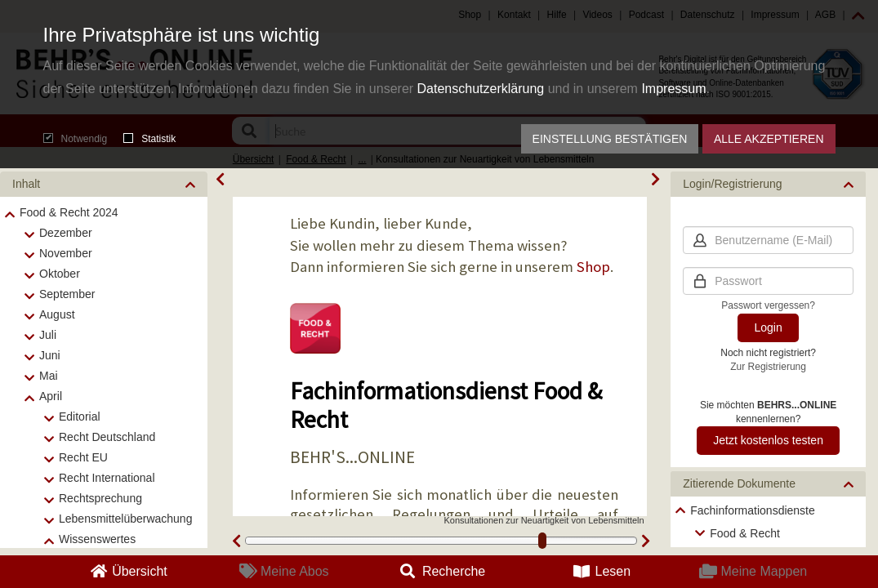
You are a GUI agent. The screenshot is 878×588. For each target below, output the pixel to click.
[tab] (104, 184)
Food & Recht (745, 533)
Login (768, 327)
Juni (50, 355)
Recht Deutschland (107, 437)
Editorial (80, 416)
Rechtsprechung (100, 498)
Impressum (673, 89)
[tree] (768, 522)
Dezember (66, 233)
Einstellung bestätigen (610, 139)
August (57, 314)
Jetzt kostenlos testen (768, 440)
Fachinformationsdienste (753, 510)
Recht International (107, 478)
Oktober (60, 274)
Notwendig (76, 139)
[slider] (542, 541)
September (67, 294)
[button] (104, 184)
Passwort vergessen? (768, 305)
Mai (49, 376)
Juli (48, 335)
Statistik (149, 139)
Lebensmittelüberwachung (125, 519)
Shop (593, 267)
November (66, 253)
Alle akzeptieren (769, 139)
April (51, 396)
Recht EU (83, 457)
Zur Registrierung (768, 367)
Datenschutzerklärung (481, 89)
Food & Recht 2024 (69, 212)
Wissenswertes (97, 539)
